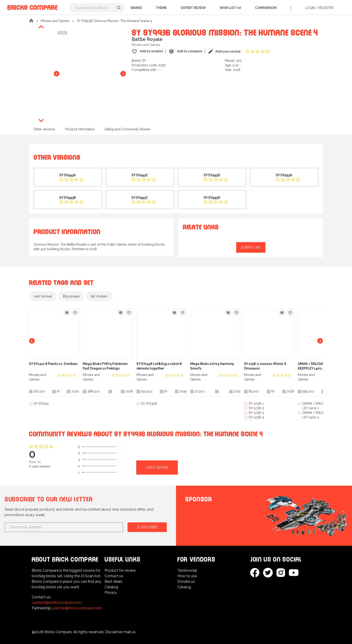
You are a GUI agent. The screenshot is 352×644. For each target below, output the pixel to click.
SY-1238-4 (256, 417)
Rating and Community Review (128, 129)
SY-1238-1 (256, 403)
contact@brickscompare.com (57, 603)
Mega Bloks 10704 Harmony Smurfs (212, 366)
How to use (187, 576)
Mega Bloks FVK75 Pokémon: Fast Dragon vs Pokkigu (105, 366)
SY (144, 61)
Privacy (111, 592)
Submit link (251, 247)
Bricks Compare (33, 7)
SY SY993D (212, 175)
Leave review (157, 468)
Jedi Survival (43, 296)
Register (326, 8)
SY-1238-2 (256, 408)
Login (310, 8)
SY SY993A (67, 175)
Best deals (114, 581)
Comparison (266, 8)
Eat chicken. (99, 296)
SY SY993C (140, 175)
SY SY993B (68, 198)
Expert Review (193, 8)
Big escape (71, 296)
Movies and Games (55, 21)
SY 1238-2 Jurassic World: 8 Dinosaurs (265, 366)
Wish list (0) (230, 8)
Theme (161, 8)
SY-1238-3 (256, 413)
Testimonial (187, 570)
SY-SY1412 (41, 403)
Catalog (111, 587)
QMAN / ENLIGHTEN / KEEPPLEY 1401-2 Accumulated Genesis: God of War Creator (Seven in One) (322, 366)
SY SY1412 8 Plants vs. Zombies (53, 364)
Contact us (114, 576)
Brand (136, 8)
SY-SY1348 (149, 403)
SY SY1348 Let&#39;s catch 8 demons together (159, 366)
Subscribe (147, 527)
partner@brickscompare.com (77, 608)
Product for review (120, 570)
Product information (80, 129)
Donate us (186, 581)
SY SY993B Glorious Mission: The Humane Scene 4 (114, 21)
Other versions (44, 129)
